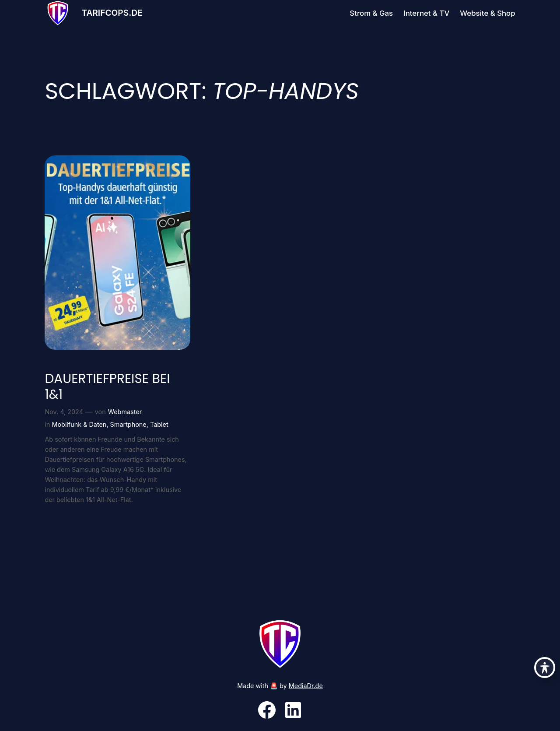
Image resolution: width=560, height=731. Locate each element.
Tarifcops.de (112, 13)
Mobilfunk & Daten (79, 424)
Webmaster (125, 412)
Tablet (159, 424)
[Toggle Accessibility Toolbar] (545, 668)
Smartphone (128, 424)
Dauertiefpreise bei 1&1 (107, 386)
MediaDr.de (306, 686)
